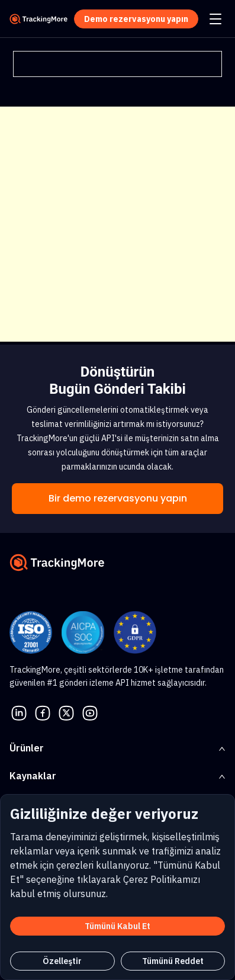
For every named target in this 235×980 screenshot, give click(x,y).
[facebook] (43, 712)
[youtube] (90, 712)
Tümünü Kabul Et (117, 926)
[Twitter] (66, 712)
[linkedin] (19, 712)
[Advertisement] (117, 224)
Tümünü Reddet (173, 961)
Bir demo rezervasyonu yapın (118, 498)
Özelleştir (62, 961)
